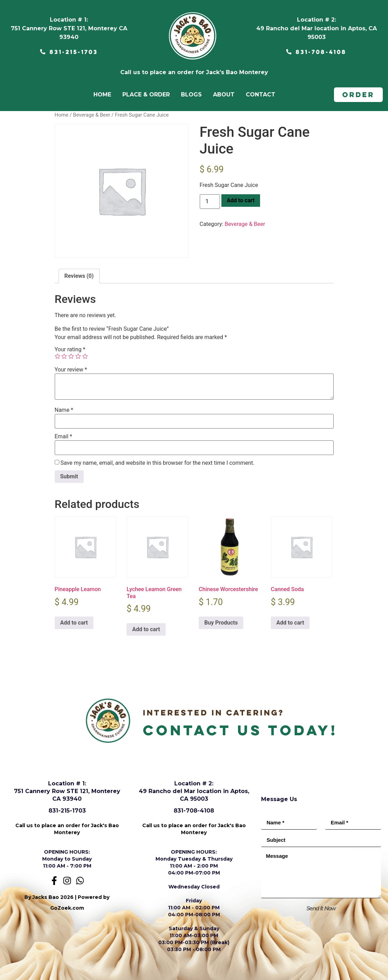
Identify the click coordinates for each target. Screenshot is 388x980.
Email (63, 437)
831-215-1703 (67, 811)
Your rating (70, 350)
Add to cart (241, 200)
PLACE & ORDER (146, 95)
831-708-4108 (194, 811)
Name (64, 410)
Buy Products (221, 623)
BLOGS (191, 95)
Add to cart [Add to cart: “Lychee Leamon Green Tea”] (146, 629)
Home (62, 115)
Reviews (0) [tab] (79, 276)
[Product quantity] (210, 202)
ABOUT (224, 95)
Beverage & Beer (92, 115)
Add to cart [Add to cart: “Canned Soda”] (290, 623)
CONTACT (261, 95)
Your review (71, 370)
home (102, 95)
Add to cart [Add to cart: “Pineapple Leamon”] (74, 623)
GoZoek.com (67, 908)
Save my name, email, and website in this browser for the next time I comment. (157, 463)
